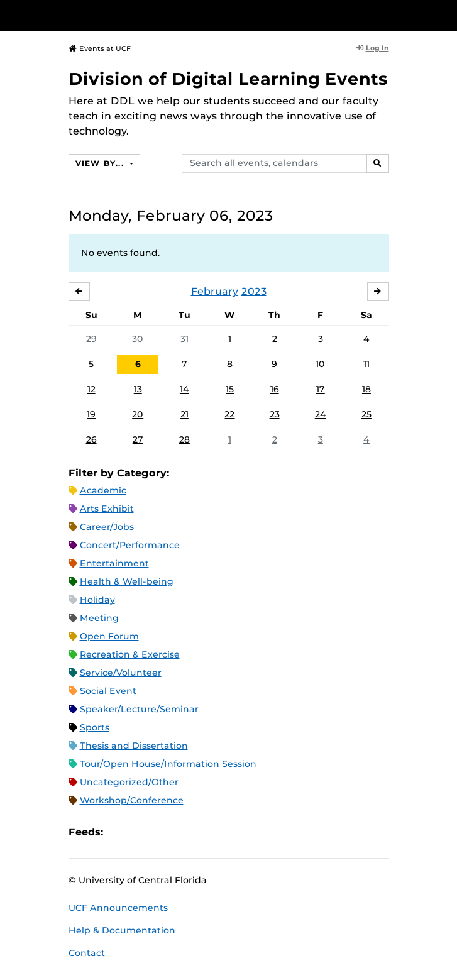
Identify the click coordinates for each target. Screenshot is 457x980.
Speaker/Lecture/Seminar (139, 709)
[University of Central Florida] (96, 15)
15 (230, 389)
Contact (87, 953)
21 (184, 414)
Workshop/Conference (132, 800)
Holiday (97, 600)
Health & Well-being (127, 581)
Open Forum (109, 636)
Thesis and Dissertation (134, 746)
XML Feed (184, 833)
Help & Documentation (122, 930)
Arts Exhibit (107, 509)
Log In (373, 48)
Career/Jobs (107, 527)
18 (366, 389)
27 (138, 439)
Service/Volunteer (121, 673)
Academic (103, 490)
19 (91, 414)
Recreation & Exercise (130, 654)
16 (275, 389)
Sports (95, 727)
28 (184, 439)
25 (366, 414)
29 (91, 339)
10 (320, 364)
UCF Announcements (118, 908)
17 (321, 389)
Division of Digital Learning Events (228, 79)
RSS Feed (162, 833)
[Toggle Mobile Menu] (444, 15)
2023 (254, 291)
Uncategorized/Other (129, 782)
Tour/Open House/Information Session (168, 764)
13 (138, 389)
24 (321, 414)
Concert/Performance (130, 545)
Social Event (108, 691)
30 (138, 339)
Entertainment (114, 563)
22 (229, 414)
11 (366, 364)
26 (91, 439)
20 (138, 414)
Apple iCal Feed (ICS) (119, 833)
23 (275, 414)
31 (184, 339)
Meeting (99, 618)
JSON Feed (205, 833)
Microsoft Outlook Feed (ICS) (141, 833)
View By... (101, 163)
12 (91, 389)
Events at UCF (100, 48)
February (215, 291)
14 (184, 389)
